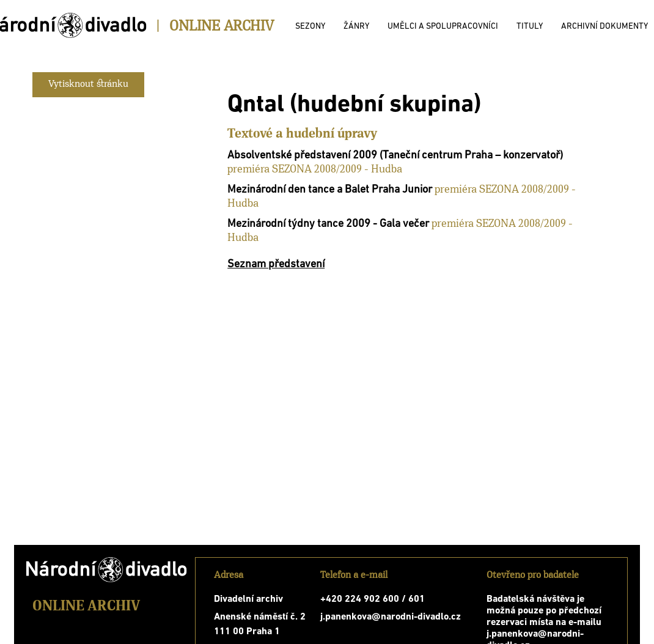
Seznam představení (276, 265)
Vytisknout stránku (88, 84)
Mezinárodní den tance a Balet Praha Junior (330, 190)
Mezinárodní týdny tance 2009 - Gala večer (328, 224)
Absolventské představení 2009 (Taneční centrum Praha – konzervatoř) (395, 156)
